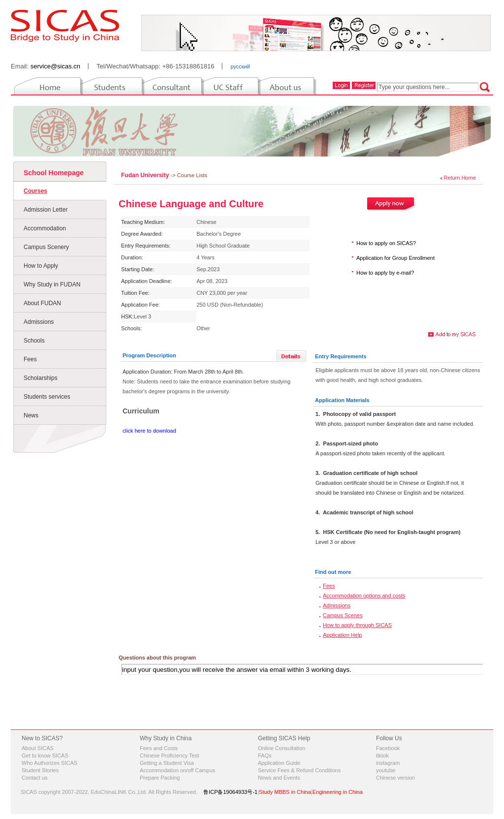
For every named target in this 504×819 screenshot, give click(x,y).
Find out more (333, 572)
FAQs (265, 756)
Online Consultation (282, 748)
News (31, 415)
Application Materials (342, 400)
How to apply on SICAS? (386, 243)
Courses (35, 191)
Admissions (39, 322)
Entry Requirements (341, 356)
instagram (388, 763)
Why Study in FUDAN (52, 284)
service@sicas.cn (55, 66)
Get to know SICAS (45, 756)
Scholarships (41, 378)
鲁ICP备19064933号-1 (230, 792)
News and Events (279, 778)
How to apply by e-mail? (385, 273)
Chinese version (395, 778)
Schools (34, 341)
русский (240, 66)
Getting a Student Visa (167, 763)
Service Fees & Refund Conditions (299, 770)
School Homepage (54, 173)
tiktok (382, 756)
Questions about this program (157, 658)
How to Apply (41, 266)
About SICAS (38, 748)
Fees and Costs (159, 748)
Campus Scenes (343, 615)
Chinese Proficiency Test (169, 756)
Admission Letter (46, 210)
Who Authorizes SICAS (49, 763)
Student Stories (40, 770)
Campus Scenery (46, 247)
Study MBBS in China (285, 792)
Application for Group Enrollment (395, 258)
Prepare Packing (160, 778)
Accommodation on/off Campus (177, 770)
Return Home (460, 178)
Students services (47, 397)
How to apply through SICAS (357, 625)
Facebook (388, 748)
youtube (386, 770)
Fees (30, 359)
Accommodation (45, 228)
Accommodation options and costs (364, 596)
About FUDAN (42, 303)
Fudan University (146, 175)
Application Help (343, 635)
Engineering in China (338, 792)
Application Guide (279, 763)
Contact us (35, 778)
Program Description (149, 355)
